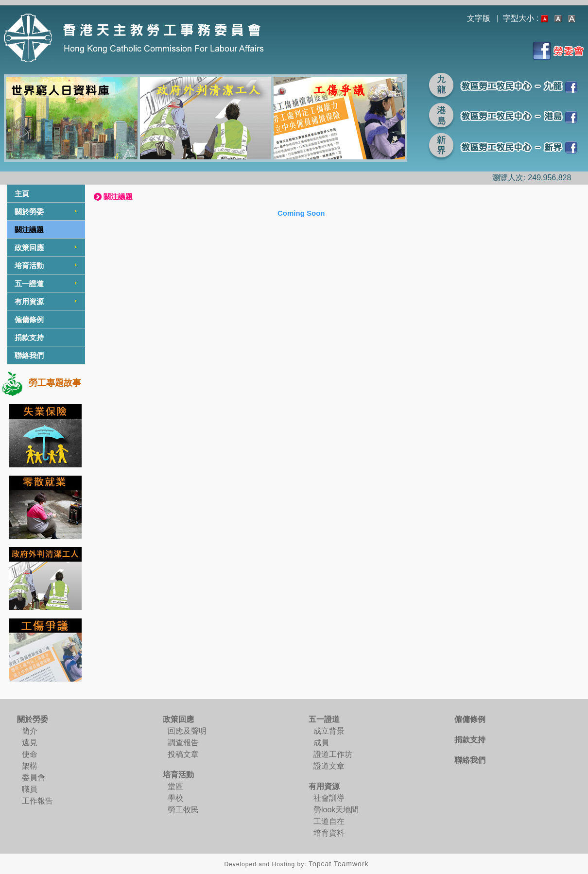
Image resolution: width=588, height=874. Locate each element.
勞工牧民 (183, 810)
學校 (175, 798)
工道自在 (329, 821)
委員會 (34, 778)
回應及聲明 (187, 731)
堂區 (175, 786)
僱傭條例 (29, 319)
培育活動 (29, 266)
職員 (30, 789)
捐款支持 (29, 337)
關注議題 (29, 230)
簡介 (30, 731)
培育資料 (329, 833)
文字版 (479, 18)
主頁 (22, 194)
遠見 (30, 743)
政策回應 (29, 248)
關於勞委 (29, 212)
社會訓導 (329, 798)
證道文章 (329, 766)
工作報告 (37, 801)
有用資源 (29, 301)
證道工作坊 (333, 754)
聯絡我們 (29, 355)
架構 (30, 766)
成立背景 (329, 731)
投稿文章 (183, 754)
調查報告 (183, 743)
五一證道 (29, 283)
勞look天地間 (336, 810)
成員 (321, 743)
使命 (30, 754)
